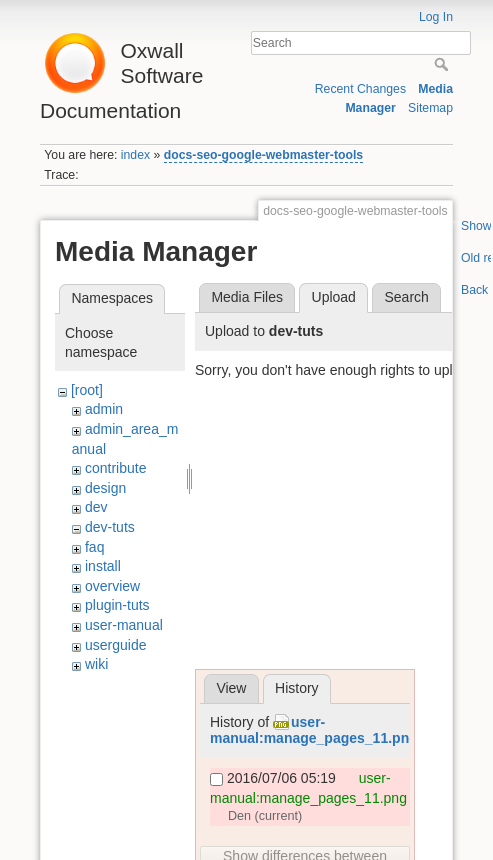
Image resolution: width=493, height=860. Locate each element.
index (135, 155)
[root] (87, 390)
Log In (436, 17)
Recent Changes (360, 89)
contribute (115, 468)
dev (96, 507)
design (105, 488)
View (231, 688)
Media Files (247, 297)
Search (443, 64)
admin (104, 409)
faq (94, 547)
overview (112, 586)
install (103, 566)
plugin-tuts (117, 605)
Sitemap (430, 108)
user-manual (124, 625)
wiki (96, 664)
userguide (116, 645)
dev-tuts (110, 527)
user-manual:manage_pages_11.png (314, 730)
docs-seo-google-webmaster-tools (263, 155)
